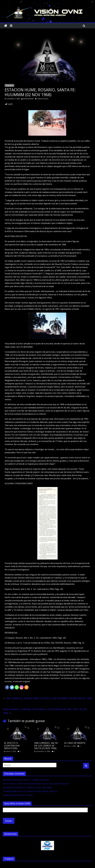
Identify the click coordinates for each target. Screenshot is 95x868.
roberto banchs (43, 99)
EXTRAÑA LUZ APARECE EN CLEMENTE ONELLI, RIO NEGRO (28, 788)
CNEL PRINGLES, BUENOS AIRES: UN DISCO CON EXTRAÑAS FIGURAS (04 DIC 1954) (47, 698)
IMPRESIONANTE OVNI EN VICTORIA (18, 795)
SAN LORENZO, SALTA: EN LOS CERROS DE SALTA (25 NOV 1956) (46, 746)
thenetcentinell (28, 99)
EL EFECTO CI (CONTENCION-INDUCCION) (12, 746)
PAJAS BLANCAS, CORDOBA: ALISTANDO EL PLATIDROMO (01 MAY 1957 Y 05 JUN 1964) (45, 711)
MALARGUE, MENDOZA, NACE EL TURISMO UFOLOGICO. (26, 780)
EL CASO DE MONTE (75, 743)
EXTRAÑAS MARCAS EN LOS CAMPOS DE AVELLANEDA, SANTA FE (30, 791)
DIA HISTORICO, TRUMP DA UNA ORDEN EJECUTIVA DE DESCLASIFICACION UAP (36, 784)
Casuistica (9, 85)
